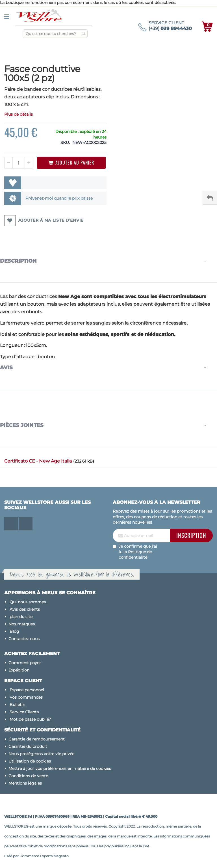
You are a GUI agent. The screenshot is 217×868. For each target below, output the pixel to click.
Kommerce (29, 856)
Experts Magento (54, 856)
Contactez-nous (24, 639)
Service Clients (24, 712)
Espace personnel (27, 690)
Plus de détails (19, 114)
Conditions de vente (28, 776)
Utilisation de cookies (30, 761)
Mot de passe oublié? (30, 719)
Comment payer (25, 663)
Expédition (19, 670)
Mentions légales (25, 783)
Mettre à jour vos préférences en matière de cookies (60, 768)
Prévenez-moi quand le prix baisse (59, 198)
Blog (14, 631)
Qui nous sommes (28, 602)
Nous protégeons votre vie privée (41, 754)
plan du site (21, 617)
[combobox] (55, 34)
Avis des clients (25, 609)
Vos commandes (26, 697)
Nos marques (22, 624)
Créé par (12, 856)
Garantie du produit (28, 746)
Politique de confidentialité (135, 555)
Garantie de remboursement (37, 739)
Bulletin (17, 705)
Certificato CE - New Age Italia (39, 461)
